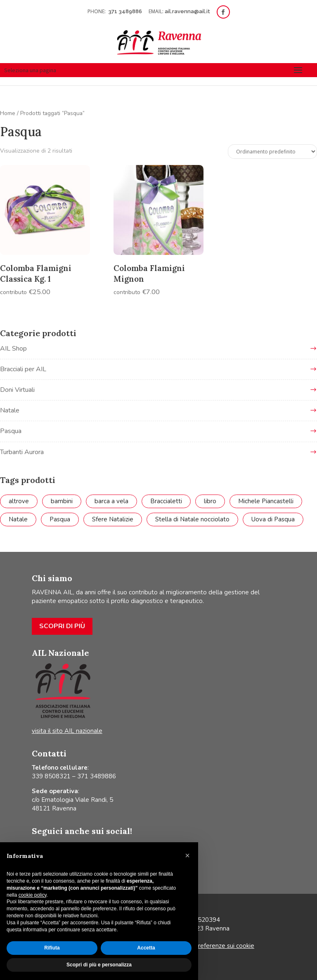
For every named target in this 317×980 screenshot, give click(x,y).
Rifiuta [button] (52, 948)
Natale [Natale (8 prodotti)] (18, 519)
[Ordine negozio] (272, 152)
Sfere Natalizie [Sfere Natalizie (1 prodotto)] (113, 519)
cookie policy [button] (33, 895)
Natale (10, 410)
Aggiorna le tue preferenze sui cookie (202, 946)
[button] (187, 855)
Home (8, 113)
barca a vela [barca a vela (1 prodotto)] (111, 501)
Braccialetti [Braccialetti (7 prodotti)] (166, 501)
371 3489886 (126, 11)
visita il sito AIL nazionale (67, 731)
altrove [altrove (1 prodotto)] (19, 501)
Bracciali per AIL (23, 369)
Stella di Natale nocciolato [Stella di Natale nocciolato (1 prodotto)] (192, 519)
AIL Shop (13, 349)
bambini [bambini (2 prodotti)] (62, 501)
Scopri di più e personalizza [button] (99, 965)
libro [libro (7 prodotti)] (210, 501)
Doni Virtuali (17, 390)
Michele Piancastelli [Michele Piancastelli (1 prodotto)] (266, 501)
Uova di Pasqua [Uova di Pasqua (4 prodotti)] (273, 519)
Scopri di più (62, 626)
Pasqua (11, 431)
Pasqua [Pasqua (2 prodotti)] (60, 519)
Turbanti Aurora (22, 452)
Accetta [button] (146, 948)
